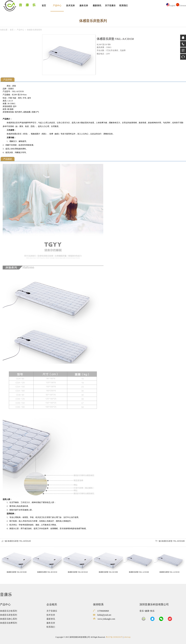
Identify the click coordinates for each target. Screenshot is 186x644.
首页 (44, 6)
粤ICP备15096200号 (114, 637)
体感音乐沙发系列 (9, 611)
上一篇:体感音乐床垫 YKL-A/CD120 (16, 541)
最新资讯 (97, 6)
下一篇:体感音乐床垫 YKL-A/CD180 (170, 541)
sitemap (127, 637)
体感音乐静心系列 (9, 619)
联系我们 (124, 6)
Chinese (181, 6)
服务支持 (84, 6)
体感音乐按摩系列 (9, 623)
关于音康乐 (110, 6)
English (171, 6)
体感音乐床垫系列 (9, 615)
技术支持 (70, 6)
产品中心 (57, 6)
